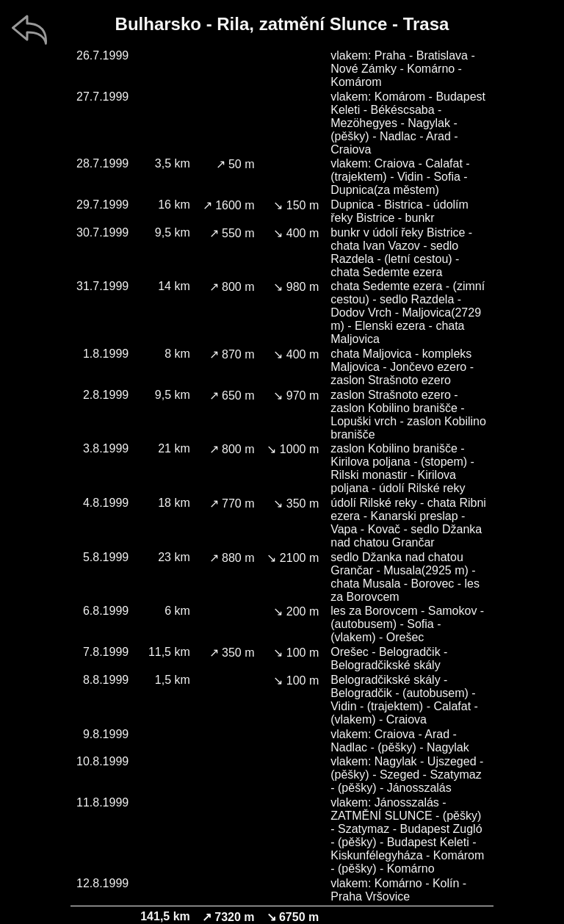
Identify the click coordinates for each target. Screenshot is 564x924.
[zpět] (29, 29)
